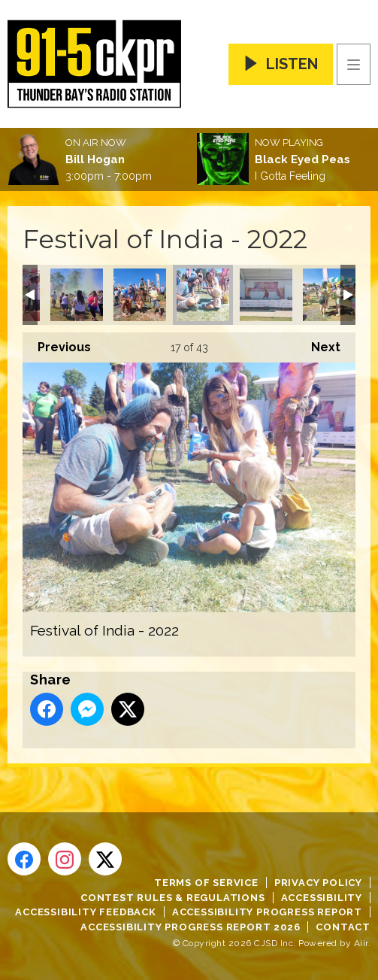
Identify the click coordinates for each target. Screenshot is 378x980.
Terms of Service (206, 883)
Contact (343, 927)
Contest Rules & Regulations (173, 898)
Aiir (361, 943)
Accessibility (322, 898)
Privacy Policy (318, 883)
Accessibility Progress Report (267, 912)
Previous (57, 343)
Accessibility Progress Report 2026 (190, 927)
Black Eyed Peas (302, 159)
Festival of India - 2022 (77, 295)
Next (318, 343)
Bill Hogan (95, 159)
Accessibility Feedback (86, 912)
